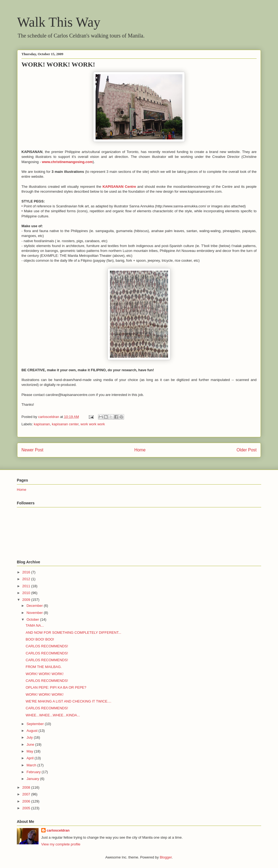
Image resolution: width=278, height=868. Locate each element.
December (35, 606)
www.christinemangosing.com (67, 162)
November (35, 613)
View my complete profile (61, 844)
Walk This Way (59, 22)
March (32, 765)
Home (140, 450)
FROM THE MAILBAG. (44, 667)
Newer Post (32, 450)
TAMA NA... (35, 625)
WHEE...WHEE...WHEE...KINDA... (53, 715)
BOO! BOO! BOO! (40, 639)
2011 (27, 586)
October (33, 619)
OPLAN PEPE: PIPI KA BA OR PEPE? (56, 687)
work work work (93, 424)
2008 (27, 787)
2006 (27, 801)
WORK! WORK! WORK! (44, 674)
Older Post (247, 450)
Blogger (166, 857)
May (30, 751)
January (33, 779)
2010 (27, 593)
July (30, 737)
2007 (27, 794)
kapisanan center (65, 424)
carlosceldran (58, 830)
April (31, 758)
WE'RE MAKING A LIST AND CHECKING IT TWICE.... (68, 701)
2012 (27, 579)
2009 (27, 600)
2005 (27, 808)
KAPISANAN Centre (119, 187)
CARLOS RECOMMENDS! (47, 646)
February (34, 772)
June (31, 744)
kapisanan (42, 424)
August (33, 731)
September (36, 724)
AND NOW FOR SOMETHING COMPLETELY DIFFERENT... (73, 633)
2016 (27, 572)
